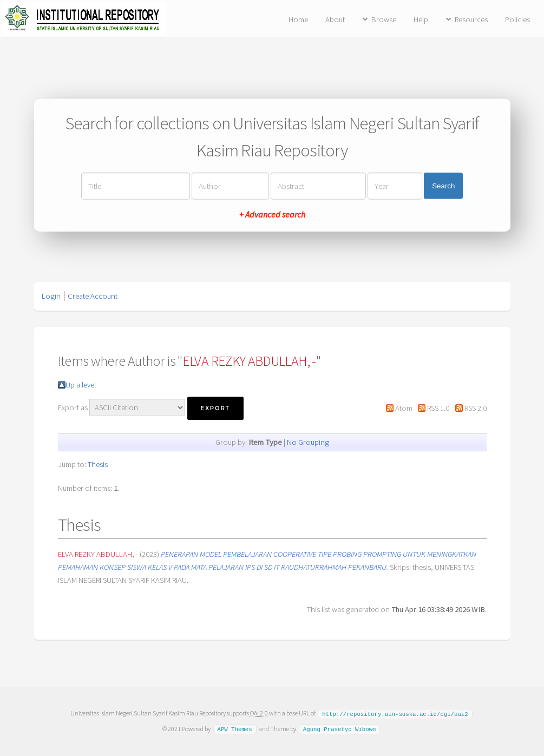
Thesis (98, 464)
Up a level (81, 385)
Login (51, 296)
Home (298, 19)
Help (421, 19)
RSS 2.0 (476, 408)
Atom (404, 408)
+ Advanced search (272, 214)
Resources (471, 19)
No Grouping (308, 442)
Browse (384, 19)
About (335, 19)
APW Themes (234, 728)
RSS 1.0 (438, 408)
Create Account (93, 296)
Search (443, 186)
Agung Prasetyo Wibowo (340, 728)
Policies (517, 19)
